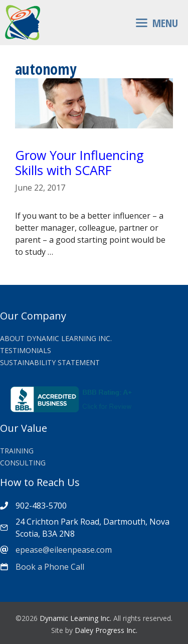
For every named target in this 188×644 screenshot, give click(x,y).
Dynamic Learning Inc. (75, 618)
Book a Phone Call (50, 567)
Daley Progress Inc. (106, 630)
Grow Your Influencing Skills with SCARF (79, 163)
